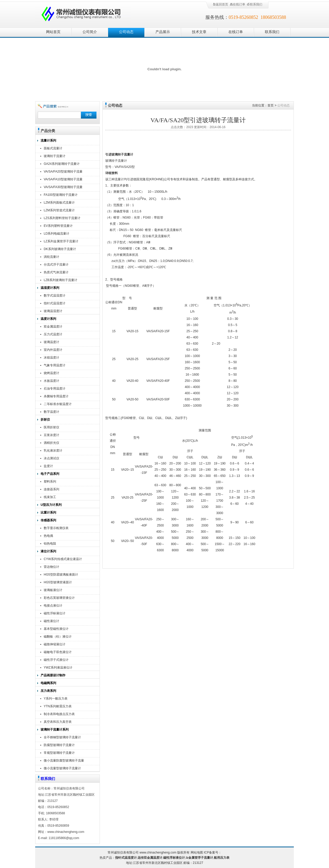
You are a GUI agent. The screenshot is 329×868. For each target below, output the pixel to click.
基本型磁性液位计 (56, 629)
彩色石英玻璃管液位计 (59, 598)
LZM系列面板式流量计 (59, 203)
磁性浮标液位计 (55, 613)
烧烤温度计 (51, 373)
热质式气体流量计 (56, 272)
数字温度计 (51, 412)
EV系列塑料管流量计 (58, 226)
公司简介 (90, 32)
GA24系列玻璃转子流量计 (62, 164)
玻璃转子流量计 (55, 156)
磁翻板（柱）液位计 (58, 637)
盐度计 (48, 466)
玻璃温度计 (51, 342)
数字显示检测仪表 (56, 528)
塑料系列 (50, 482)
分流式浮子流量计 (56, 265)
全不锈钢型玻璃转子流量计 (62, 737)
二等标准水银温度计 (58, 404)
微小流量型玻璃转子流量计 (62, 768)
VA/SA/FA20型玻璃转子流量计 (63, 172)
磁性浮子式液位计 (56, 660)
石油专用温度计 (55, 389)
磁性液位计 (51, 621)
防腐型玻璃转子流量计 (59, 745)
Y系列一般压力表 (56, 699)
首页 (271, 105)
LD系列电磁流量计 (57, 234)
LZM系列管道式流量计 (59, 210)
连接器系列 (51, 489)
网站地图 (197, 853)
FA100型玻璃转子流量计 (61, 195)
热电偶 (48, 536)
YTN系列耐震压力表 (58, 706)
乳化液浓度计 (53, 451)
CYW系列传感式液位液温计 (63, 559)
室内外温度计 (53, 350)
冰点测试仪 (51, 458)
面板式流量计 (53, 148)
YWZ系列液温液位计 (58, 668)
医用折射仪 (51, 427)
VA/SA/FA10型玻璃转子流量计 (63, 180)
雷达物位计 (51, 567)
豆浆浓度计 (51, 435)
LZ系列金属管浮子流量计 (61, 241)
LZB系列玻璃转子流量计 (61, 280)
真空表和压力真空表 (58, 722)
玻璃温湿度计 (53, 311)
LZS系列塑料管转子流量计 (62, 218)
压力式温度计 (53, 334)
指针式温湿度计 (55, 303)
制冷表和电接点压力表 (59, 714)
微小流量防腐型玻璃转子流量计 (64, 761)
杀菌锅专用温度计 (56, 396)
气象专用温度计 (55, 365)
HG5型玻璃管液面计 (58, 582)
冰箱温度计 (51, 358)
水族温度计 (51, 381)
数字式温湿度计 (55, 296)
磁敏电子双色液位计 (58, 652)
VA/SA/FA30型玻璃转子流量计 (63, 188)
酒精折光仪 (51, 443)
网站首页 (53, 32)
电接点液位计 (53, 606)
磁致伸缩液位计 (55, 644)
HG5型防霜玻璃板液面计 (61, 575)
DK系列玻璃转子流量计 (60, 249)
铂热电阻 (50, 544)
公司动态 (126, 32)
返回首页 (220, 4)
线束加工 (50, 497)
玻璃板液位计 (53, 590)
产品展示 (163, 32)
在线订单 (237, 4)
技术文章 (199, 32)
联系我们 (255, 4)
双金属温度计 (53, 327)
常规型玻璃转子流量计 (59, 753)
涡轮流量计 (51, 257)
